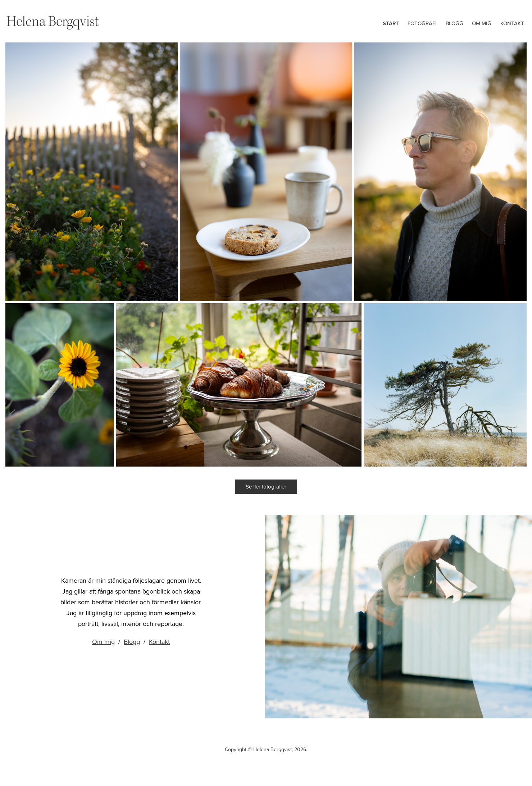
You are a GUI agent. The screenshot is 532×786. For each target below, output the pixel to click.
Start (391, 23)
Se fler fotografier (266, 487)
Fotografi (422, 23)
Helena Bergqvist (53, 21)
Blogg (454, 23)
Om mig (482, 23)
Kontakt (512, 23)
